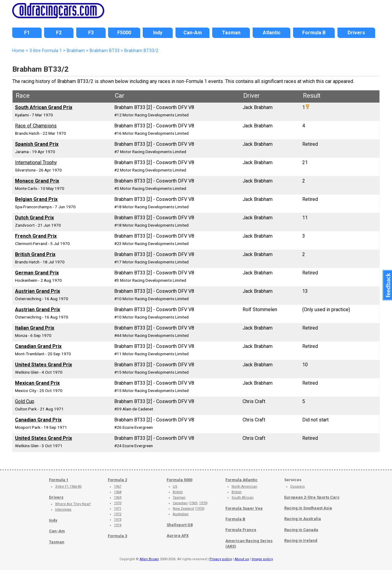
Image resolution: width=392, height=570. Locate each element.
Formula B (235, 519)
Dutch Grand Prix (34, 218)
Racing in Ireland (301, 540)
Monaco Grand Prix (37, 181)
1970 (118, 503)
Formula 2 (117, 480)
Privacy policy (221, 559)
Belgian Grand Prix (36, 199)
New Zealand (183, 509)
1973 (118, 520)
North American (244, 487)
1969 (118, 498)
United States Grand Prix (43, 365)
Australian (181, 514)
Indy (53, 520)
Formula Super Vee (244, 508)
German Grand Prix (37, 273)
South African (243, 498)
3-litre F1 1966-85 (68, 487)
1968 (118, 492)
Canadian (180, 503)
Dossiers (298, 487)
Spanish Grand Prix (37, 144)
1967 (118, 487)
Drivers (56, 497)
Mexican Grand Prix (37, 383)
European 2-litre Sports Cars (312, 497)
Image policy (262, 559)
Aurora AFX (178, 536)
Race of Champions (36, 126)
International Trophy (36, 162)
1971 (118, 509)
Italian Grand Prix (35, 328)
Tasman (57, 542)
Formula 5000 (179, 480)
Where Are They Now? (73, 504)
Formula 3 (117, 536)
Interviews (63, 510)
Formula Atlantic (241, 480)
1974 (118, 525)
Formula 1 (59, 480)
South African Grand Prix (44, 107)
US (175, 487)
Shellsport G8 (180, 525)
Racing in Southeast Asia (308, 508)
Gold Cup (25, 401)
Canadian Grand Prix (38, 346)
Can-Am (57, 531)
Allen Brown (149, 559)
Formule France (241, 530)
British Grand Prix (35, 254)
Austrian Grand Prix (38, 291)
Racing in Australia (303, 519)
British (178, 492)
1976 (200, 509)
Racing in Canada (301, 530)
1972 (118, 514)
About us (242, 559)
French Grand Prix (36, 236)
